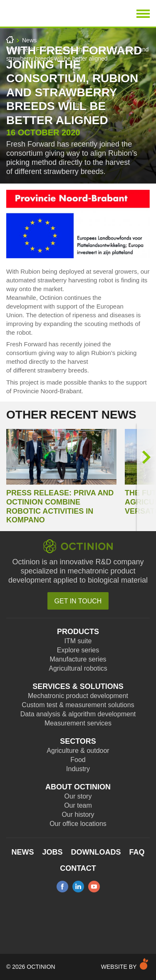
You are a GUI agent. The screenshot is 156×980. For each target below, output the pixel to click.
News (29, 40)
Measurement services (78, 723)
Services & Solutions (78, 686)
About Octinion (78, 787)
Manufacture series (78, 659)
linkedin (78, 887)
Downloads (96, 852)
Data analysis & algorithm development (78, 714)
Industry (78, 769)
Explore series (78, 650)
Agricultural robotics (78, 668)
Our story (78, 796)
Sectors (78, 741)
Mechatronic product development (78, 696)
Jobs (52, 852)
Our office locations (78, 824)
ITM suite (78, 641)
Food (78, 760)
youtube (94, 887)
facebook (62, 887)
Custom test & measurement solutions (78, 705)
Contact (78, 868)
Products (78, 632)
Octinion (52, 13)
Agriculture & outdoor (78, 751)
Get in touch (78, 601)
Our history (78, 815)
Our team (78, 805)
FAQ (137, 852)
